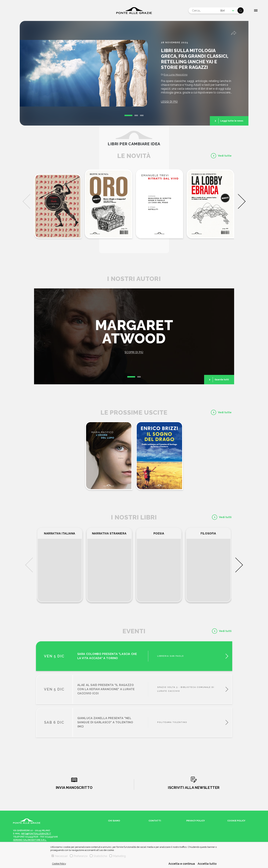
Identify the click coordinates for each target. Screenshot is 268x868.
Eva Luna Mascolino (176, 75)
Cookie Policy (59, 863)
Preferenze (79, 856)
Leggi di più (169, 102)
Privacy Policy (196, 821)
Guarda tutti (222, 380)
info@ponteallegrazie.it (36, 834)
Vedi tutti (225, 517)
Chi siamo (114, 821)
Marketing (118, 856)
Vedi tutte (225, 156)
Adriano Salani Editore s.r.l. (30, 840)
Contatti (155, 821)
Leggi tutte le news (232, 121)
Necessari (60, 856)
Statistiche (98, 856)
